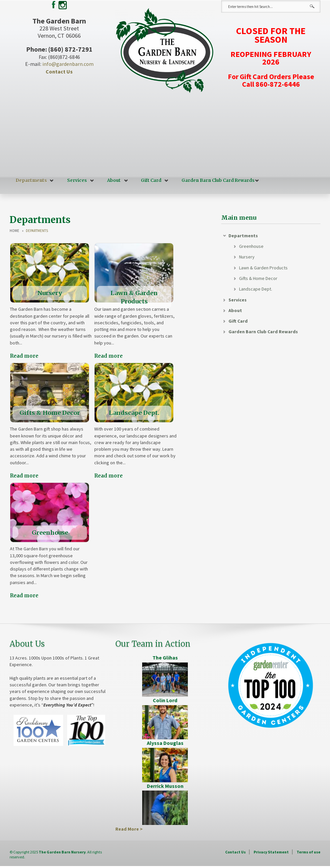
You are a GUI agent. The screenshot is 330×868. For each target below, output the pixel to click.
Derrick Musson (165, 786)
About (114, 181)
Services (77, 181)
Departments (31, 181)
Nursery (247, 257)
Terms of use (309, 852)
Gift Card (151, 181)
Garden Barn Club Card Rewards (218, 181)
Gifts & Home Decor (258, 278)
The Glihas (165, 658)
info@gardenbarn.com (68, 64)
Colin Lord (165, 700)
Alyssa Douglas (165, 743)
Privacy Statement (271, 852)
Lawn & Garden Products (263, 268)
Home (14, 231)
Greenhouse (251, 246)
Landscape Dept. (256, 289)
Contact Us (59, 71)
